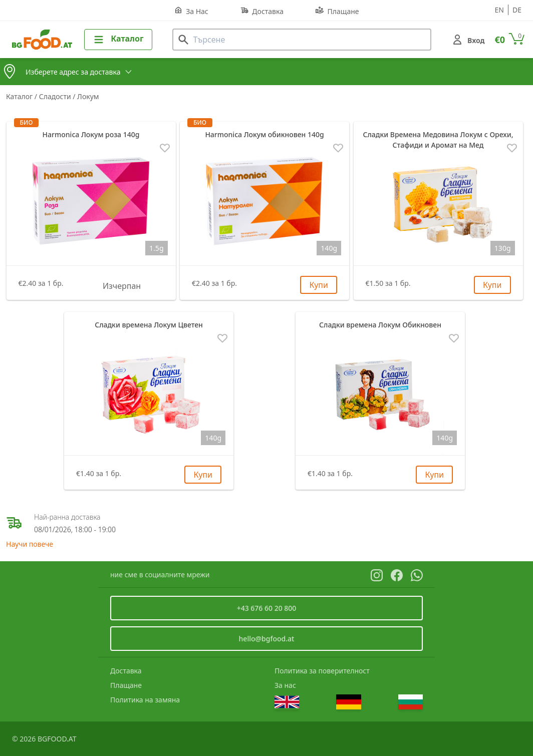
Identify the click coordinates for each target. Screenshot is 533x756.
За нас (285, 685)
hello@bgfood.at (267, 639)
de (517, 10)
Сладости (56, 96)
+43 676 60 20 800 (267, 608)
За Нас (191, 11)
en (499, 10)
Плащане (337, 11)
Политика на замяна (145, 700)
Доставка (262, 11)
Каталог (20, 96)
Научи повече (30, 544)
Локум (88, 96)
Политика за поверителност (322, 671)
